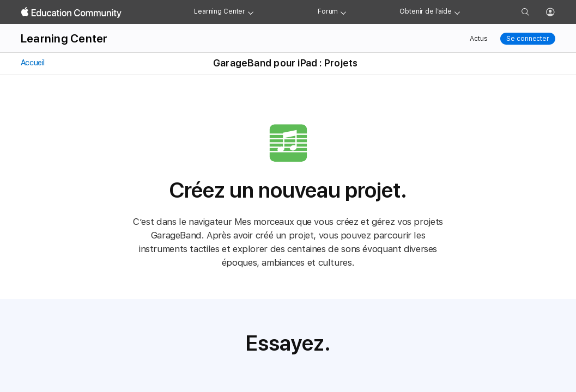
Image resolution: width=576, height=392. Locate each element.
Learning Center (220, 11)
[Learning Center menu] (251, 12)
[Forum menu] (343, 12)
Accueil (32, 63)
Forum (328, 11)
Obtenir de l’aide (426, 11)
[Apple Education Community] (71, 13)
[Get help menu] (457, 12)
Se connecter (528, 39)
